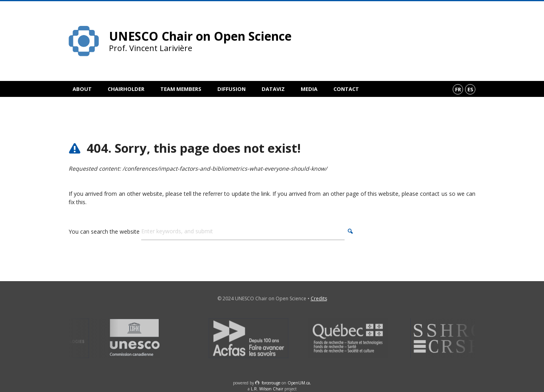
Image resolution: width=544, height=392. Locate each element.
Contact (346, 89)
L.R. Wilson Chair (267, 389)
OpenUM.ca (299, 383)
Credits (319, 298)
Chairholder (126, 89)
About (82, 89)
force (271, 383)
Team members (181, 89)
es (470, 89)
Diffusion (232, 89)
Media (309, 89)
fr (458, 89)
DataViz (273, 89)
